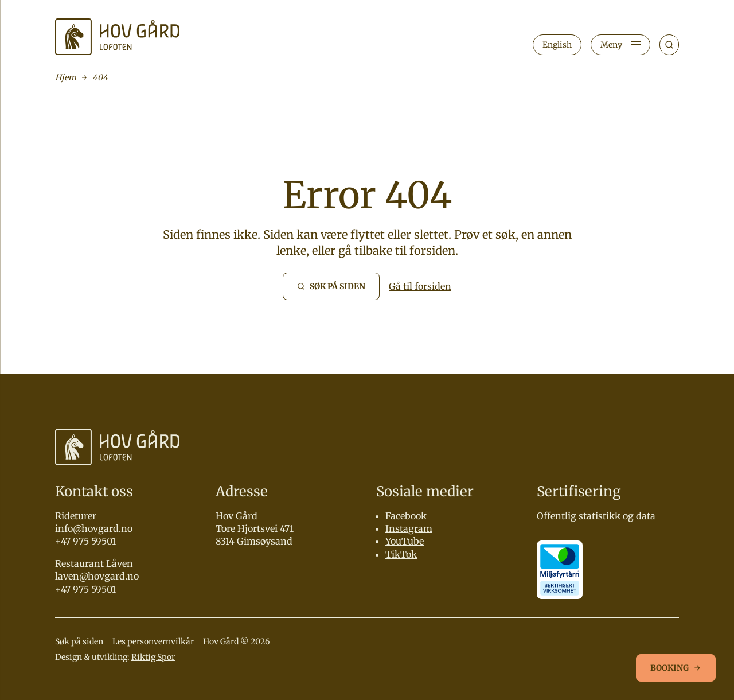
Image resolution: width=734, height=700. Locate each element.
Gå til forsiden (420, 286)
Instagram (409, 528)
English (557, 45)
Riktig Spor (153, 657)
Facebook (406, 516)
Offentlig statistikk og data (596, 516)
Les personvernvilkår (153, 641)
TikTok (401, 554)
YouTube (405, 541)
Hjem (66, 77)
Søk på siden (79, 641)
